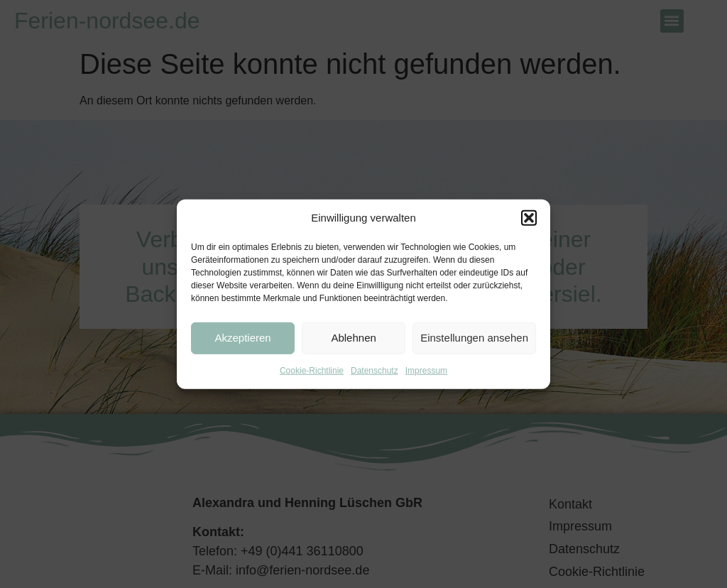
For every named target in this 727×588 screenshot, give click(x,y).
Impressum (426, 370)
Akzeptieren (242, 338)
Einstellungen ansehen (474, 338)
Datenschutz (375, 370)
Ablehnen (353, 338)
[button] (529, 218)
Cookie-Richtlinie (312, 370)
